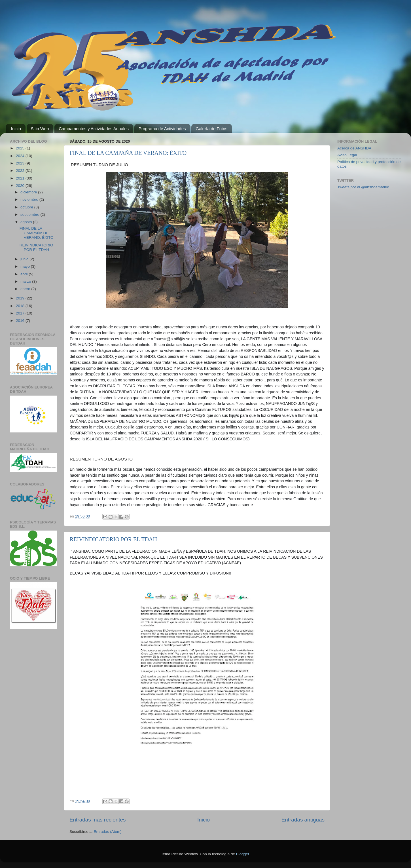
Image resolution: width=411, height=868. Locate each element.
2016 (21, 321)
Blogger (243, 854)
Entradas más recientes (98, 820)
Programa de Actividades (162, 129)
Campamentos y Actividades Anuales (94, 129)
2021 (21, 178)
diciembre (29, 192)
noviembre (30, 199)
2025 (21, 148)
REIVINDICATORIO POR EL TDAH (113, 539)
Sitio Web (40, 129)
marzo (26, 281)
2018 (21, 306)
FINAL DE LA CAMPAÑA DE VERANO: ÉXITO (128, 153)
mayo (26, 266)
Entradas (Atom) (108, 832)
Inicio (16, 129)
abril (25, 274)
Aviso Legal (347, 155)
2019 (21, 298)
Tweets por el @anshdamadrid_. (365, 187)
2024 (21, 156)
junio (25, 259)
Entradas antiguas (303, 820)
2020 (21, 186)
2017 (21, 313)
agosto (27, 222)
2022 (21, 171)
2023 (21, 163)
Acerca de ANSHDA (354, 148)
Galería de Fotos (211, 129)
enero (26, 289)
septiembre (30, 215)
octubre (27, 207)
